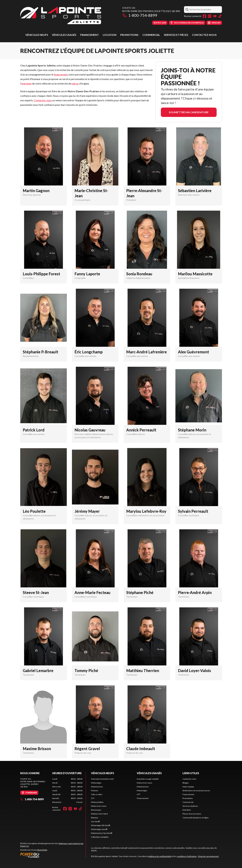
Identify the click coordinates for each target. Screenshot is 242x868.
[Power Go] (53, 855)
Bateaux (95, 818)
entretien (27, 83)
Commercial (151, 35)
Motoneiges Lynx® (99, 829)
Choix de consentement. (208, 856)
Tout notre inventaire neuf (102, 779)
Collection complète (100, 837)
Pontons (95, 791)
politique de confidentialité (160, 856)
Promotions (129, 35)
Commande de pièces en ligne (196, 818)
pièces (75, 83)
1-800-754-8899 (140, 15)
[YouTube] (215, 16)
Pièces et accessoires (192, 814)
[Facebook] (204, 16)
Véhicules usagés (64, 35)
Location (110, 35)
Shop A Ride (42, 850)
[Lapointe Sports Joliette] (61, 16)
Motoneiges (96, 783)
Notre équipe (188, 787)
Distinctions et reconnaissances (196, 791)
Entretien (187, 810)
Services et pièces (176, 35)
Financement (89, 35)
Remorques (96, 810)
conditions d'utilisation (187, 856)
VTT (93, 798)
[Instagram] (210, 16)
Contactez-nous (204, 35)
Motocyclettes (97, 802)
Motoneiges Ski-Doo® (101, 825)
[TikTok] (220, 16)
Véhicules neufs (37, 35)
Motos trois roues (99, 806)
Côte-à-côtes (97, 794)
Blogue (186, 783)
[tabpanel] (67, 791)
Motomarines (97, 787)
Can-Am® (95, 821)
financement (61, 74)
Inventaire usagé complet (148, 779)
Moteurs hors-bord (99, 814)
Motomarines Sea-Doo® (102, 833)
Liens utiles (191, 773)
